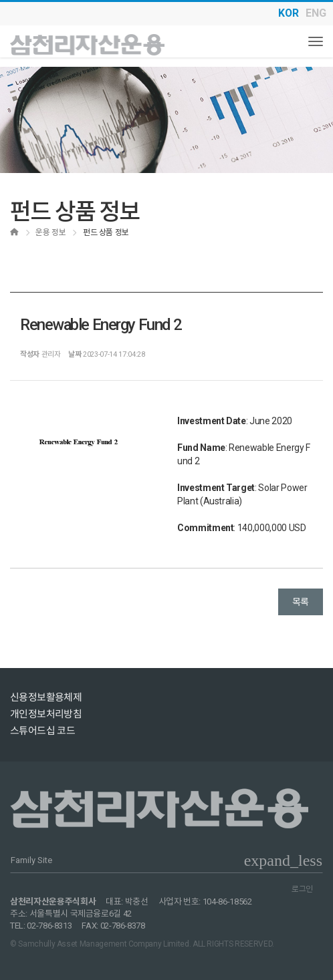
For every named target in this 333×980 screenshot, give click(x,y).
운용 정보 (50, 232)
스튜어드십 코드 (42, 731)
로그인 (302, 889)
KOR (289, 13)
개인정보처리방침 (46, 714)
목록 (301, 602)
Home (18, 232)
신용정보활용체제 (46, 697)
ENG (316, 13)
